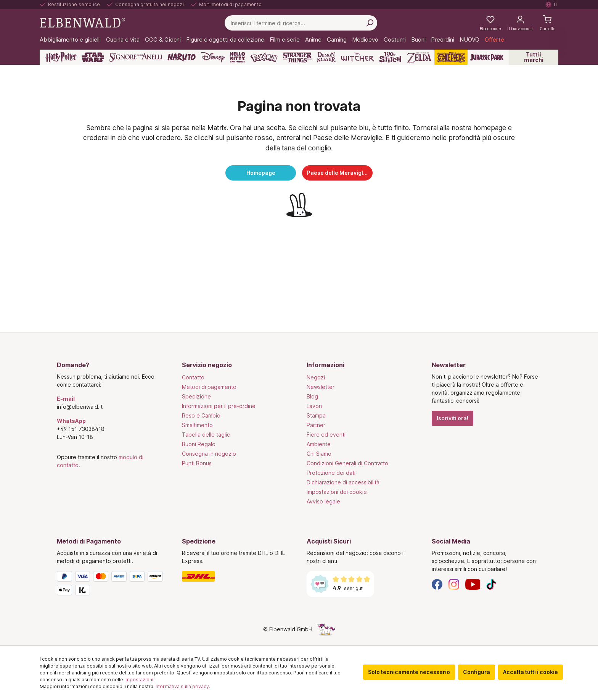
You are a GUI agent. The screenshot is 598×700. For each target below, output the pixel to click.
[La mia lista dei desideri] (490, 23)
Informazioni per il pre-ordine (219, 406)
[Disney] (213, 57)
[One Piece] (451, 57)
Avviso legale (323, 501)
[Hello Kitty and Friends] (238, 57)
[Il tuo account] (520, 23)
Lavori (314, 406)
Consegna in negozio (209, 454)
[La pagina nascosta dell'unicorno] (326, 629)
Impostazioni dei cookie (337, 492)
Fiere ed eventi (326, 435)
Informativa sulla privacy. (182, 686)
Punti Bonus (197, 463)
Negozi (316, 377)
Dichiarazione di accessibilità (343, 482)
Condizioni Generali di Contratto (347, 463)
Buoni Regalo (199, 444)
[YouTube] (473, 584)
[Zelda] (419, 57)
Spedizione (196, 396)
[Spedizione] (237, 576)
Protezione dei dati (331, 473)
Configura (477, 672)
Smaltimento (197, 425)
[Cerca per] (370, 23)
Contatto (193, 377)
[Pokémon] (264, 57)
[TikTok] (491, 584)
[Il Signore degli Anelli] (136, 57)
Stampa (316, 415)
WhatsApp (71, 421)
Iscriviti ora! (453, 418)
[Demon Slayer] (326, 57)
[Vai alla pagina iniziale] (82, 22)
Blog (312, 396)
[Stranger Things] (297, 57)
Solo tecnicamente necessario (409, 672)
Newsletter (321, 387)
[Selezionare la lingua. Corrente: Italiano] (552, 5)
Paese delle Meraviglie (338, 173)
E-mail (66, 399)
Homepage (261, 173)
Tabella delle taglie (206, 435)
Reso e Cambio (201, 415)
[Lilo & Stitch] (390, 57)
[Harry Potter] (61, 57)
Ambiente (319, 444)
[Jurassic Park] (487, 57)
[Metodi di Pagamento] (112, 585)
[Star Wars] (93, 57)
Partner (316, 425)
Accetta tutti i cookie (530, 672)
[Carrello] (547, 23)
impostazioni (139, 680)
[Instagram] (454, 584)
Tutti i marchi (534, 57)
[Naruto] (182, 57)
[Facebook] (437, 584)
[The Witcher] (358, 57)
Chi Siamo (319, 454)
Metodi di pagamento (209, 387)
